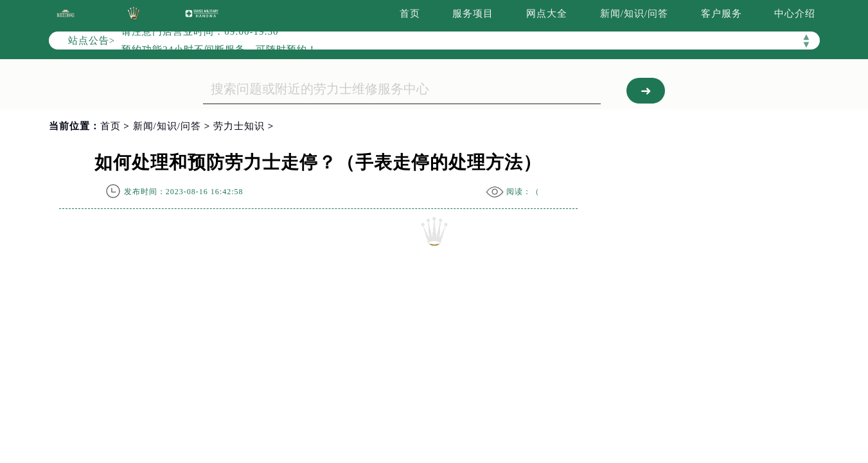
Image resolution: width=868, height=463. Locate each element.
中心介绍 (795, 14)
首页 (410, 14)
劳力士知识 (239, 126)
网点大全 (547, 14)
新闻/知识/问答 (634, 14)
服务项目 (473, 14)
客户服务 (722, 14)
